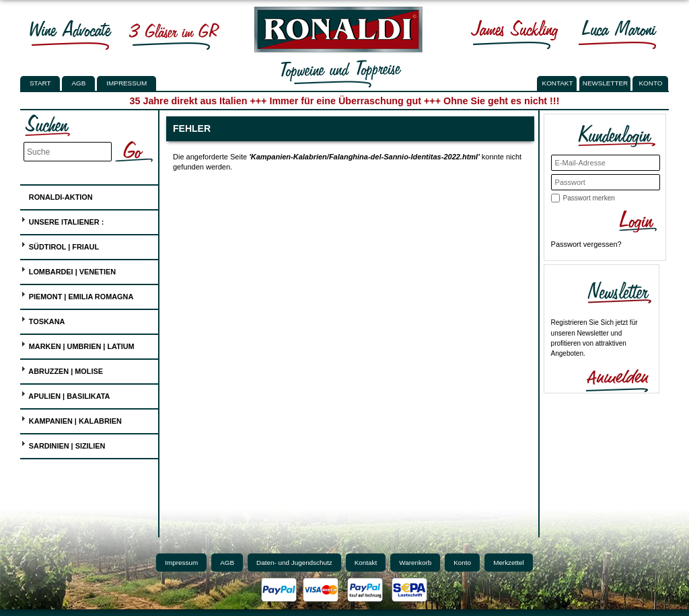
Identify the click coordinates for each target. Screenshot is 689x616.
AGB (78, 83)
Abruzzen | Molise (62, 370)
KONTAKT (558, 83)
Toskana (43, 320)
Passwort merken (589, 198)
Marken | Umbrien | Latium (78, 345)
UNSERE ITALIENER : (63, 220)
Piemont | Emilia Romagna (77, 295)
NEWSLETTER (606, 83)
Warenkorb (415, 563)
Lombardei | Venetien (68, 270)
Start (40, 83)
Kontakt (366, 563)
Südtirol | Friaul (60, 245)
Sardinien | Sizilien (63, 444)
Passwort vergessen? (586, 244)
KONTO (651, 83)
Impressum (126, 83)
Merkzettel (509, 563)
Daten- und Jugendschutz (294, 563)
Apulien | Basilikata (66, 394)
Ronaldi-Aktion (57, 195)
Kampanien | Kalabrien (71, 419)
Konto (462, 563)
